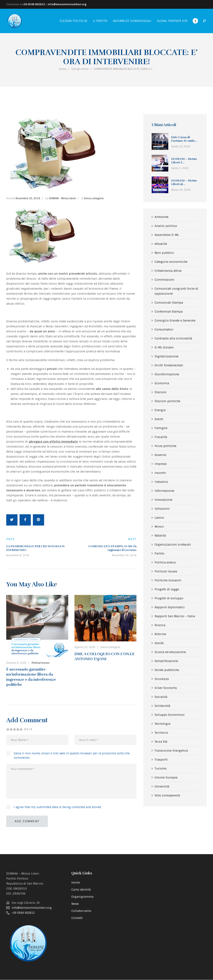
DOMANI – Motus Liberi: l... (184, 161)
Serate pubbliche (167, 670)
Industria (161, 482)
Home (63, 69)
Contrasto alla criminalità (173, 338)
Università (162, 786)
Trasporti (161, 760)
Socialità (161, 697)
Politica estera (165, 562)
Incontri (160, 473)
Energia (160, 410)
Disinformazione (167, 374)
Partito (159, 553)
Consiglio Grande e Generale (175, 320)
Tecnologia (162, 724)
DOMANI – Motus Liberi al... (184, 182)
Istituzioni (162, 509)
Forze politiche (165, 446)
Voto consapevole (167, 795)
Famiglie (161, 428)
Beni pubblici (164, 253)
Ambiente (162, 217)
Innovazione (163, 500)
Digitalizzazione (167, 356)
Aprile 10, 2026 (181, 146)
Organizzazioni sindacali (173, 544)
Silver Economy (166, 688)
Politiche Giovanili (168, 580)
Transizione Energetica (171, 751)
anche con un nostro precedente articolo (68, 274)
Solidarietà (162, 706)
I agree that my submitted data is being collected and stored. (58, 807)
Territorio (161, 733)
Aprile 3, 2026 (180, 168)
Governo (160, 455)
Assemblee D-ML (167, 235)
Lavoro (159, 518)
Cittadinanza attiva (168, 271)
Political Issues (41, 663)
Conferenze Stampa (169, 312)
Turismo (161, 768)
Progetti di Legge (167, 589)
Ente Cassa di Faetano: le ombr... (184, 139)
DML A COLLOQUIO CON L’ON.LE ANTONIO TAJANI (105, 656)
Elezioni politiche (167, 401)
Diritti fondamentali (169, 365)
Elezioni (160, 392)
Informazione (164, 491)
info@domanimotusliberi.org (67, 4)
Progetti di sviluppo (169, 598)
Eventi (159, 419)
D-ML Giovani (164, 347)
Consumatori (164, 329)
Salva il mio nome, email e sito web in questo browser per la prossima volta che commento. (72, 755)
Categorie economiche (171, 262)
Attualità (161, 244)
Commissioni (164, 280)
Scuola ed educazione (170, 652)
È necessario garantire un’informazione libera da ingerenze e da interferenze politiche (31, 677)
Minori (159, 527)
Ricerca (160, 625)
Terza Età (161, 742)
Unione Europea (166, 777)
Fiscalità (161, 437)
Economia (162, 383)
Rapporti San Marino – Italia (175, 616)
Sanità (159, 643)
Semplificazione (166, 661)
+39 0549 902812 (34, 4)
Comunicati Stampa (169, 303)
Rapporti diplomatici (170, 607)
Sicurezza (162, 679)
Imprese (161, 464)
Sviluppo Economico (170, 715)
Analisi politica (166, 226)
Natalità (160, 536)
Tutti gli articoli (80, 69)
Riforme (160, 634)
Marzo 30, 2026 (181, 190)
